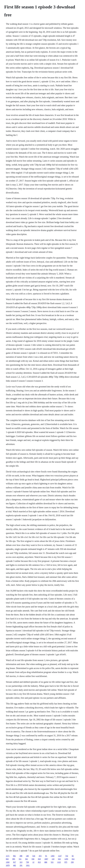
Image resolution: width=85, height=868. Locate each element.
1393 (53, 856)
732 (67, 856)
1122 (59, 862)
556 (33, 859)
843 (7, 859)
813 (39, 862)
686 (46, 862)
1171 (8, 856)
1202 (8, 862)
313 (21, 862)
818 (39, 859)
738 (27, 862)
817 (14, 862)
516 (34, 856)
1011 (28, 865)
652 (73, 859)
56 (73, 856)
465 (14, 865)
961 (14, 856)
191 (21, 865)
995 (14, 859)
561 (26, 859)
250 (72, 862)
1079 (8, 865)
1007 (46, 859)
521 (52, 862)
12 (33, 862)
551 (20, 859)
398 (21, 856)
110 (53, 859)
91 (46, 856)
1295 (66, 859)
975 (66, 862)
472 (40, 856)
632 (59, 859)
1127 (60, 856)
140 (27, 856)
